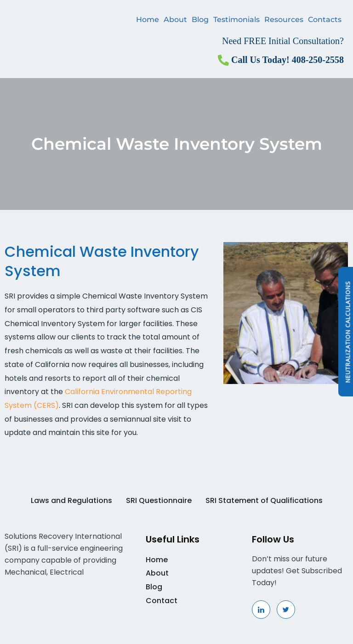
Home (148, 20)
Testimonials (236, 20)
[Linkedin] (261, 610)
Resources (284, 20)
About (175, 20)
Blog (200, 20)
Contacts (325, 20)
